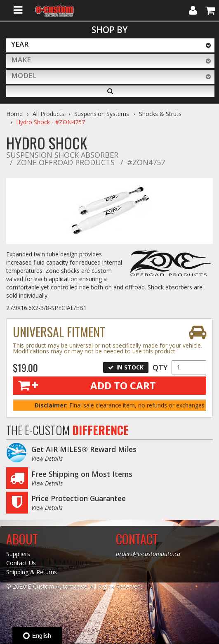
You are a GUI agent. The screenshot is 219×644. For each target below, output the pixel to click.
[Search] (110, 91)
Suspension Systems (102, 114)
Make (21, 60)
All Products (48, 114)
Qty (160, 367)
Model (24, 75)
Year (20, 44)
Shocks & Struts (160, 114)
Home (14, 114)
